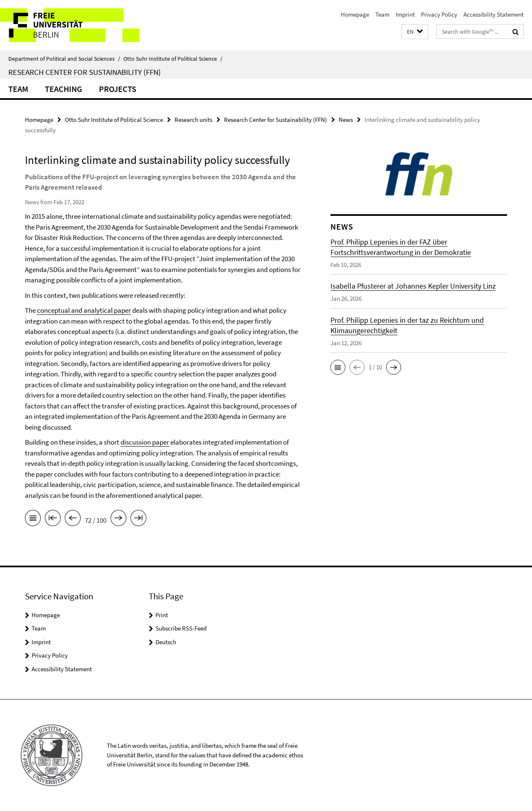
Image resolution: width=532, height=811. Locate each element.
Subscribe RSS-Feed (181, 628)
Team (382, 14)
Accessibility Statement (494, 14)
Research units (193, 120)
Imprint (405, 14)
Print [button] (162, 615)
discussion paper (145, 442)
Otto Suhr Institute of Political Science (173, 59)
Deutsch (166, 642)
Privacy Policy (439, 14)
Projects (118, 89)
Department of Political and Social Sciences (64, 59)
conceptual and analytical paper (84, 310)
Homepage (355, 14)
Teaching (64, 89)
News (346, 120)
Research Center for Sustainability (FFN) (85, 72)
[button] (415, 32)
